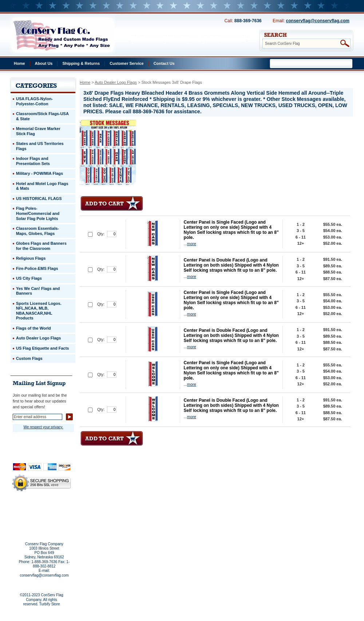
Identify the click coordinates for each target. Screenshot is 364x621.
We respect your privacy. (43, 427)
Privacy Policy (29, 508)
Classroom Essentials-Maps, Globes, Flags (37, 231)
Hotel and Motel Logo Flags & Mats (42, 186)
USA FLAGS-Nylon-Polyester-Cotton (34, 101)
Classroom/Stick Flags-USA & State (42, 116)
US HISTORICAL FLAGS (39, 199)
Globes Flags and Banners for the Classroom (41, 246)
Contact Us (164, 63)
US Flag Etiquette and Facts (42, 348)
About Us (44, 63)
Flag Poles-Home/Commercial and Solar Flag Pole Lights (38, 213)
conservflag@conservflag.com (318, 21)
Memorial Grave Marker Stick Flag (38, 131)
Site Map (27, 518)
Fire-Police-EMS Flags (37, 268)
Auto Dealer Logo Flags (116, 82)
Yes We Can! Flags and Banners (38, 291)
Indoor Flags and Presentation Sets (33, 161)
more (192, 244)
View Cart (55, 518)
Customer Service (127, 63)
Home (19, 63)
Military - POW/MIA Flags (39, 173)
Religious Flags (31, 258)
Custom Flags (29, 358)
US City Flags (29, 278)
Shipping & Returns (81, 63)
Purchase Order (56, 513)
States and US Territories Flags (40, 146)
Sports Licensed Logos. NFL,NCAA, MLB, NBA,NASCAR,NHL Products (39, 311)
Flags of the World (33, 328)
